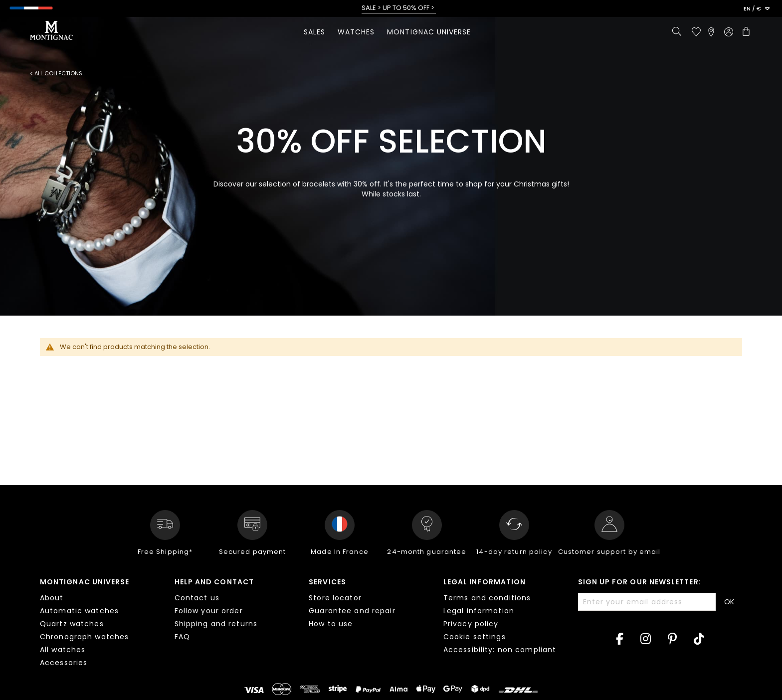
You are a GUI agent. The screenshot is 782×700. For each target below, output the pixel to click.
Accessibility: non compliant (500, 650)
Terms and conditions (487, 598)
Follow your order (209, 611)
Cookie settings (475, 637)
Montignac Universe (85, 582)
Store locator (335, 598)
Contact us (197, 598)
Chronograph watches (84, 637)
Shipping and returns (216, 624)
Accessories (64, 663)
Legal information (485, 582)
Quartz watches (72, 624)
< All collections (56, 74)
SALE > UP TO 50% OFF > (399, 8)
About (52, 598)
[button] (757, 9)
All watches (63, 650)
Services (327, 582)
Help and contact (214, 582)
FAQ (182, 637)
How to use (331, 624)
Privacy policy (471, 624)
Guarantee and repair (352, 611)
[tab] (100, 624)
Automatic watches (79, 611)
